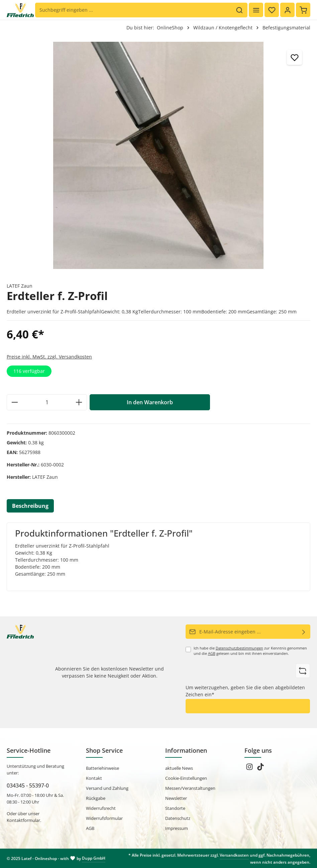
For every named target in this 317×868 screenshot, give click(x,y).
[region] (158, 155)
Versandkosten (234, 855)
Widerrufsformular (104, 818)
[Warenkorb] (303, 10)
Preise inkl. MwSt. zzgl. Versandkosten (49, 357)
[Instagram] (250, 769)
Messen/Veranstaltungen (190, 788)
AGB (212, 654)
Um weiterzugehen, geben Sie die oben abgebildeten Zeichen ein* (245, 691)
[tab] (30, 506)
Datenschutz (178, 818)
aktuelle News (179, 768)
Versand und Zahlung (107, 788)
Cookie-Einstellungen (186, 778)
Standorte (175, 808)
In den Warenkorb (150, 402)
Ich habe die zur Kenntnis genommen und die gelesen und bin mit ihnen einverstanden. (250, 651)
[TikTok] (260, 769)
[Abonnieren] (304, 632)
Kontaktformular (23, 820)
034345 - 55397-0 (28, 785)
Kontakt (94, 778)
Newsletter (176, 798)
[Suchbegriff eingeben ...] (134, 10)
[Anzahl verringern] (15, 402)
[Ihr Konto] (287, 10)
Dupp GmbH (94, 858)
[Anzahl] (47, 402)
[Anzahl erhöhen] (79, 402)
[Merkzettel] (272, 10)
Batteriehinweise (102, 768)
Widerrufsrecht (101, 808)
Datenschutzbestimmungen (239, 648)
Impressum (177, 828)
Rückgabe (96, 798)
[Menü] (256, 10)
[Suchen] (240, 10)
